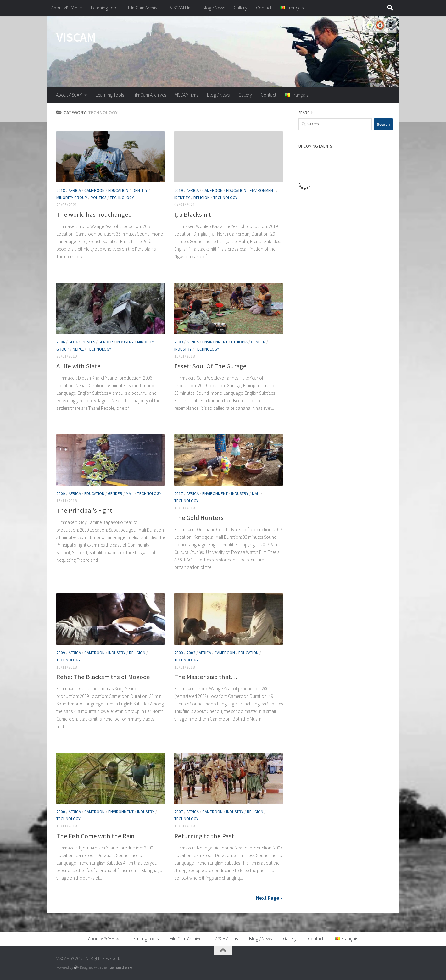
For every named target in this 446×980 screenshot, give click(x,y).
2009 (179, 342)
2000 (179, 653)
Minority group (72, 198)
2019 (179, 190)
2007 (179, 812)
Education (118, 190)
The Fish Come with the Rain (95, 836)
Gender (106, 342)
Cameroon (95, 190)
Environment (262, 190)
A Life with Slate (78, 366)
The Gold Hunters (199, 517)
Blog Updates (82, 342)
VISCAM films (182, 8)
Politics (98, 198)
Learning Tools (105, 8)
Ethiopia (239, 342)
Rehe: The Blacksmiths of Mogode (103, 677)
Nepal (78, 349)
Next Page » (269, 898)
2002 (191, 653)
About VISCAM (64, 8)
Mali (130, 494)
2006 (61, 342)
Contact (264, 8)
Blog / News (214, 8)
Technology (122, 198)
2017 (179, 494)
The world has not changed (94, 214)
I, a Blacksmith (195, 214)
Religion (202, 197)
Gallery (240, 8)
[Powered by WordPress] (75, 967)
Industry (125, 342)
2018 (61, 190)
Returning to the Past (204, 836)
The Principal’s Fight (84, 510)
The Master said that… (206, 677)
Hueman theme (120, 967)
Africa (75, 190)
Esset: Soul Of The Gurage (210, 366)
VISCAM (76, 37)
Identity (140, 190)
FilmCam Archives (145, 8)
